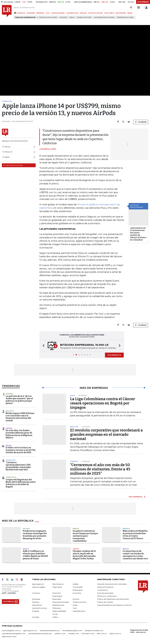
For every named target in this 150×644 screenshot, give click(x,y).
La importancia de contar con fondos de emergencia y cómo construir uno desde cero (135, 555)
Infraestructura (58, 605)
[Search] (131, 8)
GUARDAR (141, 122)
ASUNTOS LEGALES (96, 13)
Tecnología (11, 460)
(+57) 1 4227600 (9, 593)
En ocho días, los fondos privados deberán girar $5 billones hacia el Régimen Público (19, 434)
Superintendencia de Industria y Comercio (115, 605)
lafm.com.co (102, 633)
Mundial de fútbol (84, 17)
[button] (43, 346)
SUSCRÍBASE (143, 2)
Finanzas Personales (61, 602)
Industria (10, 411)
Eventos (76, 599)
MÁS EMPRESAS (136, 497)
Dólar (72, 17)
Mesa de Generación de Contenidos (112, 584)
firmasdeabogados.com (72, 630)
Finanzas (36, 602)
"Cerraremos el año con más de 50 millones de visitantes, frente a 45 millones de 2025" (100, 469)
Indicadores (37, 605)
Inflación (63, 17)
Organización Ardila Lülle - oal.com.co (139, 631)
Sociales (36, 617)
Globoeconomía (79, 602)
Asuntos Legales (39, 587)
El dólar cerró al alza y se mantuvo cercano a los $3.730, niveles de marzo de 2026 (21, 450)
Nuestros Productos (105, 587)
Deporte (126, 529)
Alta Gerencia (58, 584)
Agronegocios (38, 584)
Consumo (36, 593)
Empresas (36, 599)
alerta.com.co (115, 633)
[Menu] (15, 13)
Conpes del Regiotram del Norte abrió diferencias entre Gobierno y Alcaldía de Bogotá (21, 483)
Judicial (76, 549)
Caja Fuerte (57, 587)
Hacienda (9, 394)
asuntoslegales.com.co (11, 630)
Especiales (57, 599)
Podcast (35, 611)
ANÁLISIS (83, 13)
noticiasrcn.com (88, 633)
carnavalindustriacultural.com (40, 633)
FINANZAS (21, 13)
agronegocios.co (30, 630)
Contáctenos (103, 590)
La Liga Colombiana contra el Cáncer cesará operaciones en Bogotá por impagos (103, 403)
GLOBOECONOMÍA (58, 13)
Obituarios (57, 608)
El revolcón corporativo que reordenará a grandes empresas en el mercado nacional (106, 434)
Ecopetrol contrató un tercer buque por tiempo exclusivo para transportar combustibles (85, 536)
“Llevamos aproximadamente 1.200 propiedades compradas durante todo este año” (18, 466)
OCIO (48, 13)
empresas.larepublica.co (50, 630)
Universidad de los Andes (104, 17)
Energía (76, 529)
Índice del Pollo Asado (48, 17)
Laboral (9, 428)
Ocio (75, 608)
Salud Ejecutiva (79, 611)
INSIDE (130, 13)
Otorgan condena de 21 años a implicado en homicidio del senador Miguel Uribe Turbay (84, 555)
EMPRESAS (40, 13)
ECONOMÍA (31, 13)
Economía (77, 593)
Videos (55, 617)
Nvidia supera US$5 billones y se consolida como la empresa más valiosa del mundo (20, 417)
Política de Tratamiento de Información (113, 599)
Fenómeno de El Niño (125, 17)
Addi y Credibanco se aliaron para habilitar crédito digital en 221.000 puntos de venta (35, 555)
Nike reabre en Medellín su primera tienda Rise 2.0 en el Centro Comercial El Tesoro (135, 535)
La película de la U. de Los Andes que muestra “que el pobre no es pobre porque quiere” (19, 400)
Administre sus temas (13, 165)
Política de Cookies (105, 602)
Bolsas (9, 445)
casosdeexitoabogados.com (14, 633)
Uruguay (26, 529)
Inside (75, 605)
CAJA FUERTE (109, 13)
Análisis (76, 584)
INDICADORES (121, 13)
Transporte (11, 477)
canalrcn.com (60, 633)
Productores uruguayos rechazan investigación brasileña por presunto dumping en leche (35, 535)
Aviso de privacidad (105, 593)
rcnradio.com (73, 633)
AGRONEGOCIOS (72, 13)
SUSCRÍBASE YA (114, 355)
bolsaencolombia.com (94, 630)
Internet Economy (39, 608)
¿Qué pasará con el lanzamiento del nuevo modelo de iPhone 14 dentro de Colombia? (138, 234)
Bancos (26, 549)
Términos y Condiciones (107, 596)
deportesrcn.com (9, 636)
